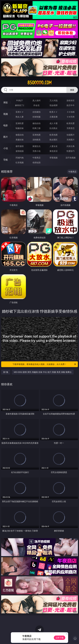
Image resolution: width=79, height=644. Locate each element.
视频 (6, 114)
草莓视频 (54, 158)
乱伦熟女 (54, 128)
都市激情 (20, 146)
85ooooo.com (39, 83)
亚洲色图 (36, 135)
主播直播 (54, 117)
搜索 (72, 90)
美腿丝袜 (20, 140)
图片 (6, 137)
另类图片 (71, 140)
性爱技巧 (71, 151)
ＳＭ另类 (71, 117)
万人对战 (54, 100)
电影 (6, 125)
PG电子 (20, 100)
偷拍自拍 (36, 123)
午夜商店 (36, 158)
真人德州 (36, 100)
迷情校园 (20, 151)
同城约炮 (20, 158)
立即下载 (60, 638)
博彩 (6, 102)
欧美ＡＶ (54, 112)
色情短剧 (36, 162)
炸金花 (36, 105)
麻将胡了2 (20, 105)
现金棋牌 (54, 105)
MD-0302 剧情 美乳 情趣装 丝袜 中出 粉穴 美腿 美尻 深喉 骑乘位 (43, 372)
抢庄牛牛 (71, 105)
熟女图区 (54, 140)
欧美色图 (54, 135)
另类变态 (71, 128)
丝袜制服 (36, 117)
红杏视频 (20, 162)
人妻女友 (54, 146)
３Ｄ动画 (71, 112)
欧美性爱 (71, 123)
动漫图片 (71, 135)
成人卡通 (54, 123)
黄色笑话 (54, 151)
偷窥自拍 (20, 135)
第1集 (6, 372)
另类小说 (36, 151)
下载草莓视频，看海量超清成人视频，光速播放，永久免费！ (44, 364)
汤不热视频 (71, 158)
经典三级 (36, 128)
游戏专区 (71, 100)
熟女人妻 (20, 117)
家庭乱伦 (36, 146)
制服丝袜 (20, 128)
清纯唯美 (36, 140)
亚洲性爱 (20, 123)
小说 (6, 148)
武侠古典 (71, 146)
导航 (6, 160)
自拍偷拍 (36, 112)
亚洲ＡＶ (20, 112)
